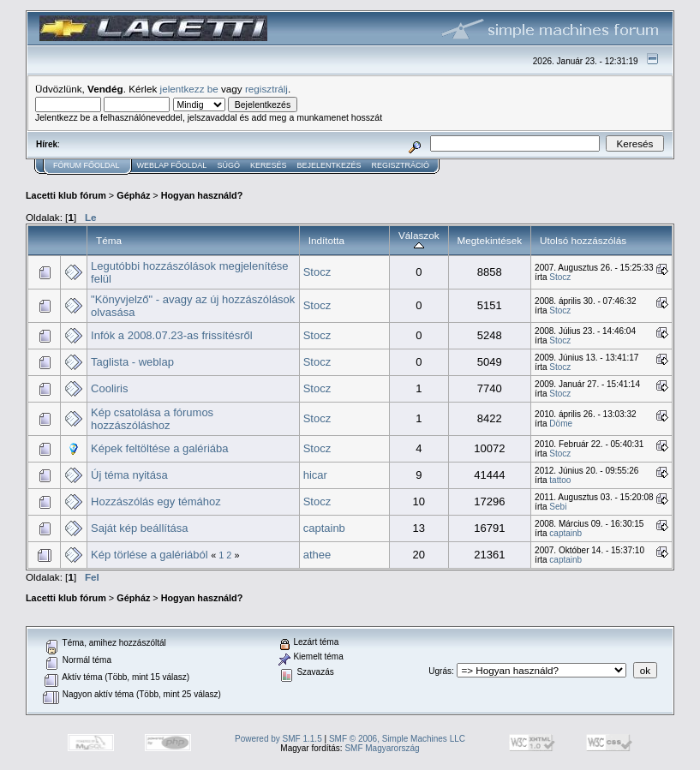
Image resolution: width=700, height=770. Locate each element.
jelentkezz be (189, 89)
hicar (315, 475)
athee (317, 555)
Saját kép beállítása (139, 528)
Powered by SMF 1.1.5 (278, 739)
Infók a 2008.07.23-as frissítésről (172, 335)
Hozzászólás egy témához (156, 501)
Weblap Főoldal (172, 165)
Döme (561, 424)
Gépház (133, 195)
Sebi (558, 507)
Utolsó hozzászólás (583, 240)
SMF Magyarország (382, 748)
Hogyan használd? (202, 195)
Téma (109, 240)
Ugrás (440, 671)
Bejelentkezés (329, 165)
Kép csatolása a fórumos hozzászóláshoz (152, 419)
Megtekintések (490, 240)
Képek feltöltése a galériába (159, 448)
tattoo (560, 480)
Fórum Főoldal (87, 165)
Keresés (269, 165)
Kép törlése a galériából (150, 555)
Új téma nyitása (129, 475)
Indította (326, 240)
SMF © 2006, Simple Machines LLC (397, 739)
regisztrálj (266, 89)
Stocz (317, 272)
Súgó (228, 165)
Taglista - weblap (132, 362)
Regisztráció (400, 165)
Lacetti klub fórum (66, 195)
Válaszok (419, 240)
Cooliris (109, 388)
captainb (324, 528)
